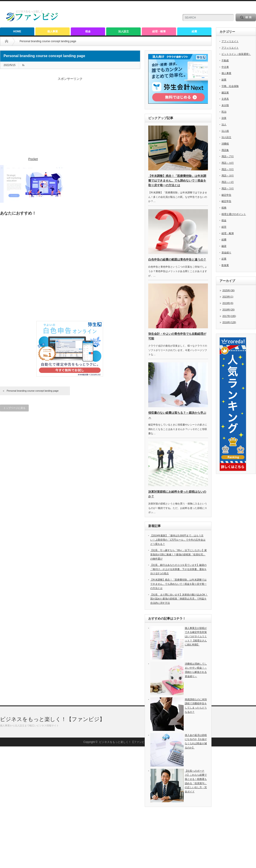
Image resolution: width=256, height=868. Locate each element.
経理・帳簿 (159, 31)
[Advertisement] (70, 119)
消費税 (225, 144)
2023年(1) (228, 297)
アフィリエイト (230, 41)
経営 (224, 227)
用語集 (225, 150)
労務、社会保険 (230, 86)
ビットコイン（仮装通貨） (236, 54)
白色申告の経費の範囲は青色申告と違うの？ (177, 259)
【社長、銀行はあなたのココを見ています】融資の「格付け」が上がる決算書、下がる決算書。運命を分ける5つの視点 (178, 569)
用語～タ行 (228, 176)
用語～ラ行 (228, 188)
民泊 (224, 112)
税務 (224, 208)
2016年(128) (229, 322)
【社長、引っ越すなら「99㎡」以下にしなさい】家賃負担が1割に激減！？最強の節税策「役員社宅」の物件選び (179, 554)
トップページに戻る (14, 408)
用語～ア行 (228, 156)
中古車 (225, 67)
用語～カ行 (228, 163)
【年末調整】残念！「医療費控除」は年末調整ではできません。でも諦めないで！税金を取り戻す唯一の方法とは (177, 181)
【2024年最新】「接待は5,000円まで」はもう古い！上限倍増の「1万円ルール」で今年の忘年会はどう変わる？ (178, 540)
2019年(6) (228, 303)
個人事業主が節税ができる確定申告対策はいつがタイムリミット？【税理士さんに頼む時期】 (196, 636)
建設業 (225, 93)
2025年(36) (229, 290)
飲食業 (225, 265)
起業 (224, 259)
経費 (194, 31)
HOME (17, 31)
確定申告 (226, 195)
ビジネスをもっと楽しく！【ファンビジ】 (52, 841)
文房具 (225, 99)
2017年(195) (229, 316)
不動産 (225, 60)
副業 (224, 80)
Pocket (33, 159)
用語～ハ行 (228, 182)
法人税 (225, 131)
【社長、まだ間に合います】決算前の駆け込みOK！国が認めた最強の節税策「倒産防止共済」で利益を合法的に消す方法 (179, 599)
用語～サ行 (228, 169)
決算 (224, 118)
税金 (88, 31)
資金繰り (226, 252)
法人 (224, 124)
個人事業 (53, 31)
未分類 (225, 105)
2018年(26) (229, 310)
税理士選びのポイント (234, 214)
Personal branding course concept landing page (33, 391)
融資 (224, 246)
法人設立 (124, 31)
